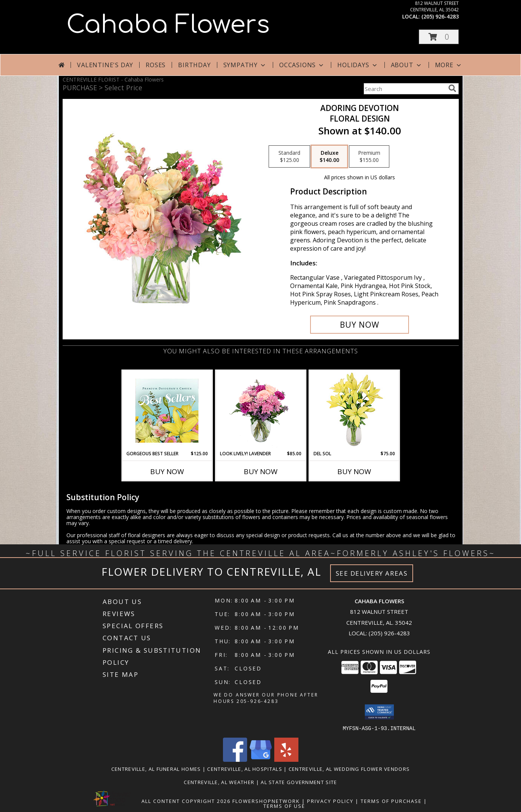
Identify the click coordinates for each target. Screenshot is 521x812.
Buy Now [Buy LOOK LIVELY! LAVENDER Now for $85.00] (261, 471)
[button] (439, 37)
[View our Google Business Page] (261, 759)
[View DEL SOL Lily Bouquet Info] (354, 411)
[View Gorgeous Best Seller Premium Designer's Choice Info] (167, 411)
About (407, 65)
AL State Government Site (299, 782)
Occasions (302, 65)
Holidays (358, 65)
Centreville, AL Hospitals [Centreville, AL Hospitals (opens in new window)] (245, 769)
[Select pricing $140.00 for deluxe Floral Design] (329, 157)
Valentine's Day (105, 65)
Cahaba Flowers (168, 25)
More (449, 65)
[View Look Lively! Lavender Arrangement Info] (260, 411)
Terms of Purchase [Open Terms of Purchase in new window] (391, 801)
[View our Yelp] (286, 759)
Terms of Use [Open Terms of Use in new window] (284, 806)
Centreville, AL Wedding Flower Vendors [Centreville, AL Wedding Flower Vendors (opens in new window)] (349, 769)
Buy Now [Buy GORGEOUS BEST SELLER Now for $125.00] (167, 471)
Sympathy (245, 65)
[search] (452, 88)
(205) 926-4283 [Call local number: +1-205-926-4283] (440, 16)
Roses (156, 65)
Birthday (194, 65)
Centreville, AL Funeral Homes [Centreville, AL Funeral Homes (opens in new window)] (156, 769)
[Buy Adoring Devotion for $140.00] (360, 325)
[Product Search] (404, 89)
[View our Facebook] (235, 759)
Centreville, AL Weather (219, 782)
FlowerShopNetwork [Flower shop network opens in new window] (266, 801)
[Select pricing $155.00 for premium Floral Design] (369, 157)
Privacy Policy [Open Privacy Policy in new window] (330, 801)
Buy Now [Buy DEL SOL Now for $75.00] (354, 471)
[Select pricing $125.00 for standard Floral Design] (289, 157)
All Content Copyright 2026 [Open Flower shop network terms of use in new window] (186, 801)
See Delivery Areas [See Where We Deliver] (372, 573)
